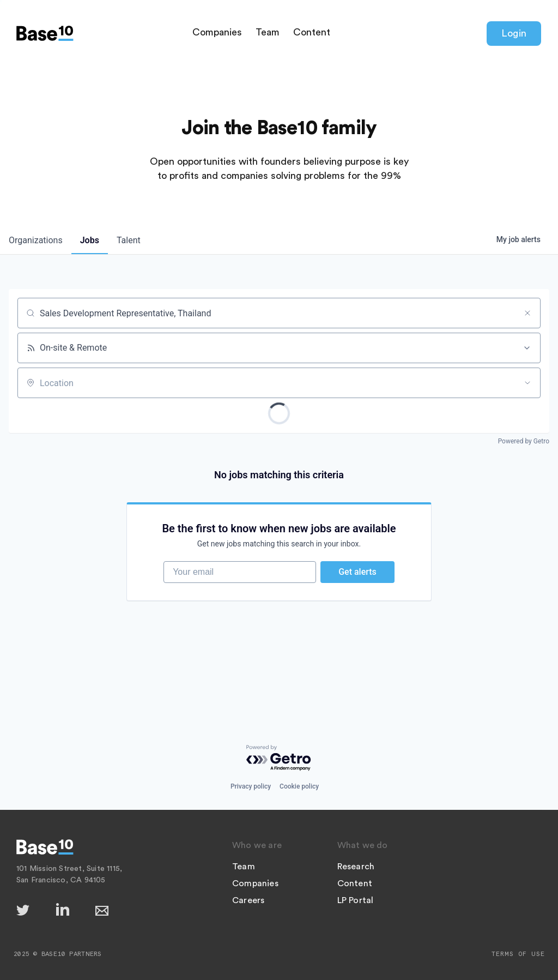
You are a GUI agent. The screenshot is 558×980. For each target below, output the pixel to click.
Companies (217, 32)
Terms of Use (518, 954)
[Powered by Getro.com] (279, 758)
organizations (36, 240)
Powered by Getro (524, 441)
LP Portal (356, 900)
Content (312, 32)
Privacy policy (251, 786)
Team (268, 32)
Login (514, 33)
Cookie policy (299, 786)
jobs (90, 240)
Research (356, 867)
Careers (248, 900)
